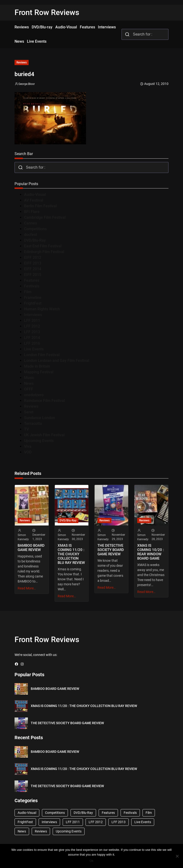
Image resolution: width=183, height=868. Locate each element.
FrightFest (33, 303)
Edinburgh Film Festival (44, 252)
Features (32, 280)
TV (26, 429)
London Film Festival (42, 355)
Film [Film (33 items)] (149, 813)
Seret (29, 412)
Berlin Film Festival (40, 206)
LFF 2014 (32, 338)
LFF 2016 (32, 343)
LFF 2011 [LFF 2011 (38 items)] (73, 822)
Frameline (33, 298)
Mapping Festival (39, 372)
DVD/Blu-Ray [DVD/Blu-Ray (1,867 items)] (83, 813)
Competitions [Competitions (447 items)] (55, 813)
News (29, 383)
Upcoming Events (39, 441)
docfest (30, 235)
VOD (28, 452)
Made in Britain (37, 366)
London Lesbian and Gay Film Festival (57, 361)
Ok (92, 861)
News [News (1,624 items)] (22, 831)
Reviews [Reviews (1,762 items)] (41, 831)
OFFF (29, 389)
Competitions (35, 229)
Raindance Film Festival (44, 401)
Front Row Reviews (47, 12)
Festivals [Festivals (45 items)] (130, 813)
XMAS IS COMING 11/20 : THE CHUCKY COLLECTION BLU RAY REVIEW (71, 554)
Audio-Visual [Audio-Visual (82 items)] (27, 813)
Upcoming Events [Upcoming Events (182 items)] (69, 831)
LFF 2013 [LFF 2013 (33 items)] (119, 822)
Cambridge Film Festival (45, 217)
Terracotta (33, 424)
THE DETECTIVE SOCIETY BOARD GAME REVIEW (111, 550)
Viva (28, 446)
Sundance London (40, 418)
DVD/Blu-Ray (35, 240)
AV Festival (34, 200)
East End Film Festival (43, 246)
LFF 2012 (32, 326)
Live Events (34, 349)
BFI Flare (32, 212)
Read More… (27, 588)
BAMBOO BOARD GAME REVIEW (31, 548)
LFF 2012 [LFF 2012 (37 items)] (96, 822)
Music (29, 378)
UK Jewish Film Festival (44, 435)
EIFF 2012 (33, 257)
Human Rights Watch (42, 309)
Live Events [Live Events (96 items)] (143, 822)
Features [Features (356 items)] (108, 813)
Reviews (22, 62)
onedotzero (34, 395)
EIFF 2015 (33, 275)
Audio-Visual (35, 195)
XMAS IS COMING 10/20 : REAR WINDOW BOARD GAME (151, 552)
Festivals (32, 286)
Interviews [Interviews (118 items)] (49, 822)
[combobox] (145, 34)
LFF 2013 (32, 332)
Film (28, 292)
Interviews (33, 315)
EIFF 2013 (33, 263)
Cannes (30, 223)
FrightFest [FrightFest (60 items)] (25, 822)
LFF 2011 (32, 320)
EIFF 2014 (33, 269)
